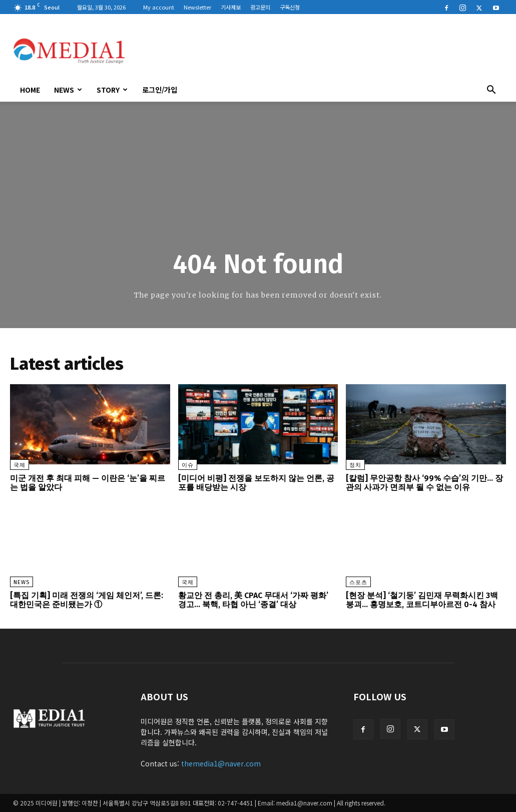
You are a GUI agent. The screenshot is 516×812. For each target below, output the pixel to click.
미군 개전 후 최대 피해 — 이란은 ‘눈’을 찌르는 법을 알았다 (88, 483)
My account (159, 7)
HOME (30, 90)
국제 (20, 465)
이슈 (188, 465)
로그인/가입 (160, 90)
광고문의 (260, 7)
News (68, 90)
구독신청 (290, 7)
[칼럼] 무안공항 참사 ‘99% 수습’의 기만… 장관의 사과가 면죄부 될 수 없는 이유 (424, 483)
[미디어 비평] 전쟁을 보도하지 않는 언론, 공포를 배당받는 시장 (256, 483)
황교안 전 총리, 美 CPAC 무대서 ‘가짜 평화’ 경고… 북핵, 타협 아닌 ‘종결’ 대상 (253, 600)
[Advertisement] (321, 51)
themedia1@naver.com (221, 763)
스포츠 (358, 582)
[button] (491, 91)
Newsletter (197, 7)
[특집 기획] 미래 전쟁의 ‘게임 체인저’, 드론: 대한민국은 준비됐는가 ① (87, 600)
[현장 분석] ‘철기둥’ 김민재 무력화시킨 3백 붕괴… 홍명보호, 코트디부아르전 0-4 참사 (422, 600)
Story (112, 90)
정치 (355, 465)
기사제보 (231, 7)
